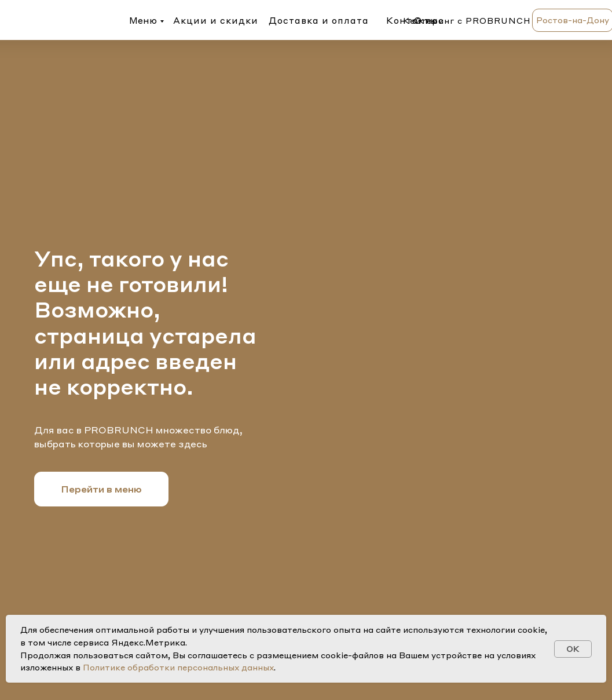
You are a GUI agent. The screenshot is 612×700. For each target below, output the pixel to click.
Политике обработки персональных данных (178, 667)
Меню (143, 20)
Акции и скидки (216, 20)
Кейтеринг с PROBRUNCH (467, 20)
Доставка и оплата (319, 20)
